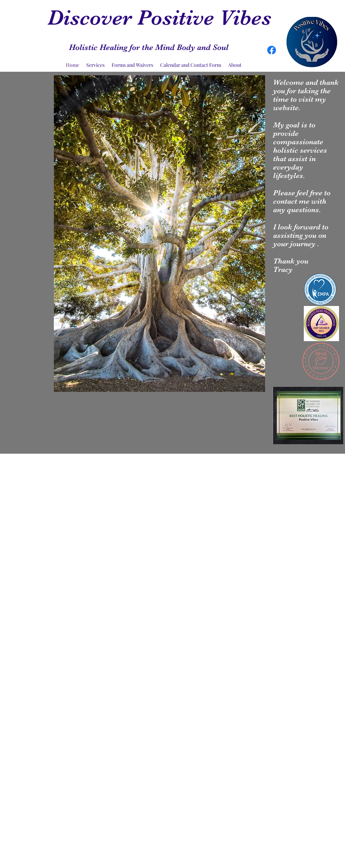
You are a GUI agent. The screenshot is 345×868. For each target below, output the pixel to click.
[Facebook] (272, 50)
